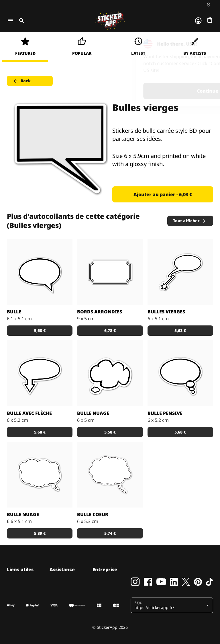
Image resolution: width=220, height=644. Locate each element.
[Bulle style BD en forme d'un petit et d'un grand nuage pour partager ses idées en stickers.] (110, 373)
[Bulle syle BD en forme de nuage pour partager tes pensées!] (40, 475)
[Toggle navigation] (10, 21)
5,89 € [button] (40, 533)
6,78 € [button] (110, 330)
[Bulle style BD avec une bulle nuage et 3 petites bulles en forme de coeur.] (110, 475)
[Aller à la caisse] (210, 20)
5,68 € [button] (40, 330)
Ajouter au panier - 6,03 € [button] (163, 194)
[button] (170, 605)
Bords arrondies (100, 312)
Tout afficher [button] (190, 221)
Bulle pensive (165, 413)
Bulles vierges (166, 312)
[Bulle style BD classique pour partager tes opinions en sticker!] (40, 272)
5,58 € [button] (110, 432)
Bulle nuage (93, 413)
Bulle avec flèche (29, 413)
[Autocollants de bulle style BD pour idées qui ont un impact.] (180, 272)
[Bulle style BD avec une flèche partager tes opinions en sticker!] (40, 373)
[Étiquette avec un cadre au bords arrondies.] (110, 272)
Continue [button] (143, 91)
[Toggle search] (21, 21)
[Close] (203, 44)
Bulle (14, 312)
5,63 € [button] (180, 330)
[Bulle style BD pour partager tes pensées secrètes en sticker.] (180, 373)
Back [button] (22, 81)
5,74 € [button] (110, 533)
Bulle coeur (93, 514)
